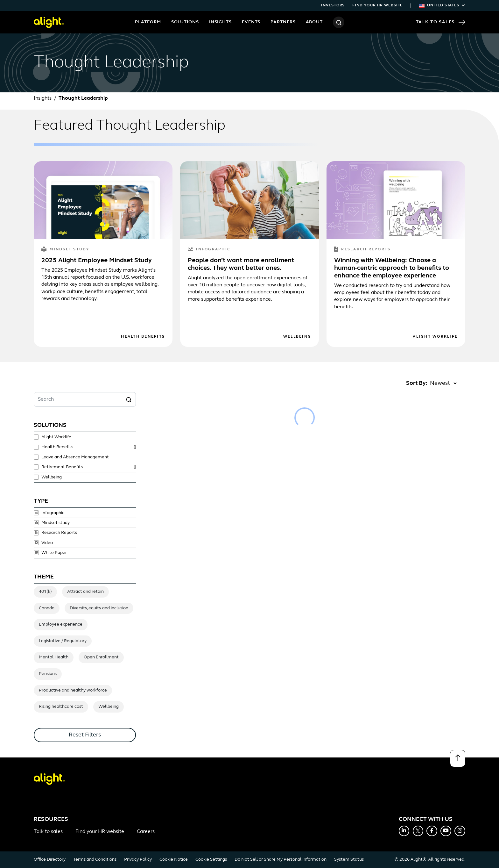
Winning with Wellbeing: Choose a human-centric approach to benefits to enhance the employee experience (392, 268)
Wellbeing (297, 337)
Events (251, 22)
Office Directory (50, 860)
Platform (148, 22)
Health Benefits (143, 337)
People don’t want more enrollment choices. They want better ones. (241, 264)
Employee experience (61, 624)
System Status (349, 860)
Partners (283, 22)
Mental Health (54, 657)
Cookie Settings (211, 860)
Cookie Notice (174, 860)
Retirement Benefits (62, 467)
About (314, 22)
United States (442, 5)
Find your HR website (377, 5)
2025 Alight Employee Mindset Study (97, 261)
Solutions (185, 22)
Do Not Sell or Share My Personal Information (281, 860)
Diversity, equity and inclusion (99, 608)
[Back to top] (458, 758)
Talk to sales (48, 832)
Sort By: (417, 383)
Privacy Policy (138, 860)
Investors (333, 5)
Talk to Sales (441, 22)
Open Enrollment (101, 657)
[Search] (339, 22)
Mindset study (65, 250)
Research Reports (362, 250)
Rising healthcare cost (61, 707)
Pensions (48, 674)
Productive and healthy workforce (73, 690)
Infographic (209, 250)
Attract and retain (85, 592)
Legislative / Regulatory (63, 641)
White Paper (54, 553)
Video (47, 543)
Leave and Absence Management (75, 457)
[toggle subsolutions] (135, 447)
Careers (146, 832)
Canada (47, 608)
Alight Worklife (435, 337)
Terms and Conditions (95, 860)
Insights (220, 22)
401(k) (45, 592)
